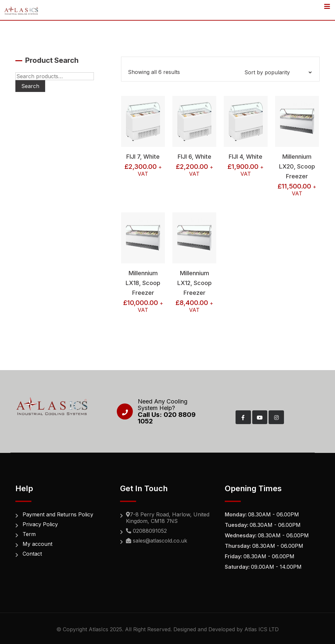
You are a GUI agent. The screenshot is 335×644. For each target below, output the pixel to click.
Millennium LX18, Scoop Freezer (143, 283)
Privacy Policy (40, 524)
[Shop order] (278, 72)
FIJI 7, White (143, 157)
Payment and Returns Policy (58, 514)
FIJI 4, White (246, 157)
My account (37, 544)
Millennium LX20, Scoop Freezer (297, 166)
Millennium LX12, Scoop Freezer (194, 283)
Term (29, 534)
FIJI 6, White (194, 157)
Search (30, 86)
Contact (32, 554)
